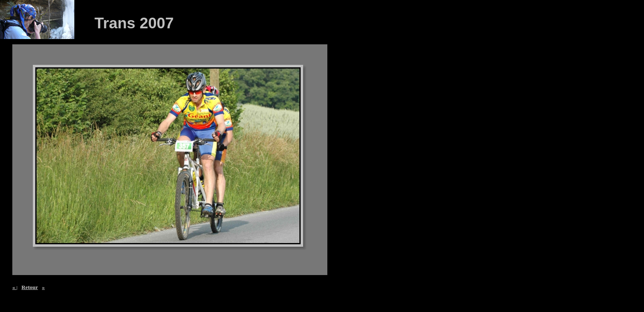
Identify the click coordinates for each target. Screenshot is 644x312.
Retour (30, 287)
